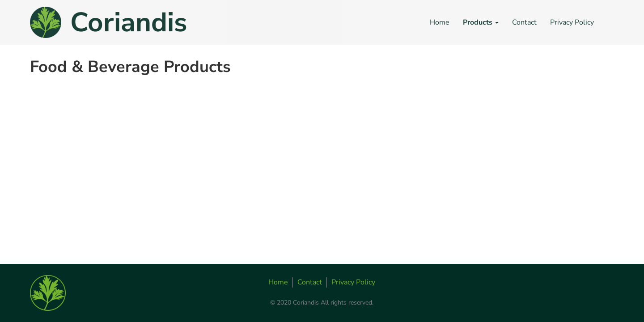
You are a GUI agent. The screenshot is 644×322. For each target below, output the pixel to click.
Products (481, 22)
